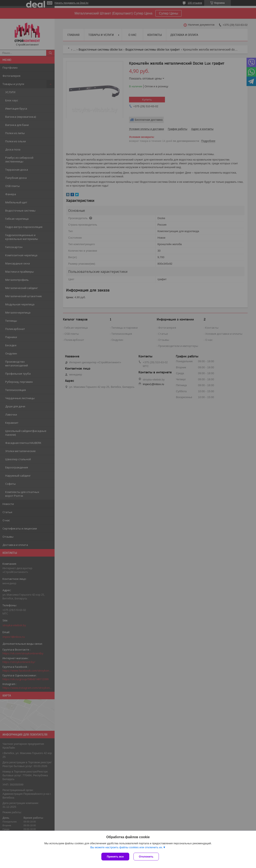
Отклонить (146, 857)
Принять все (115, 857)
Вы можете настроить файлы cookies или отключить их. (127, 847)
